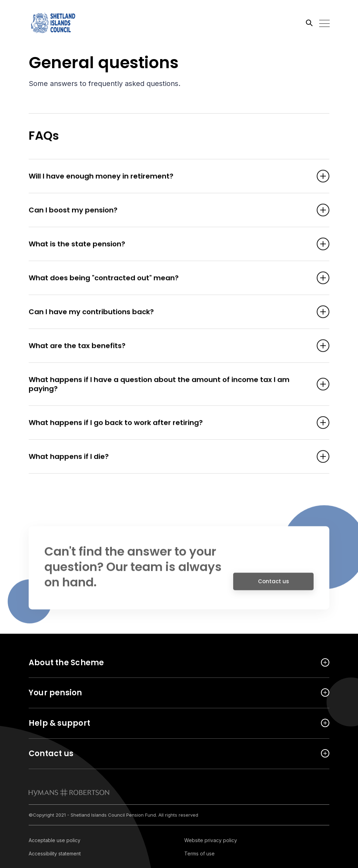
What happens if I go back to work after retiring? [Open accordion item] (169, 423)
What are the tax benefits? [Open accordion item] (169, 346)
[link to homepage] (69, 792)
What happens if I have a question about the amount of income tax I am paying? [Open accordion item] (169, 385)
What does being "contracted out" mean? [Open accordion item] (169, 278)
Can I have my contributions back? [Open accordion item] (169, 312)
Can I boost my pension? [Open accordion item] (169, 210)
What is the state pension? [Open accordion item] (169, 244)
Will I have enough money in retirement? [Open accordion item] (169, 177)
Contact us (274, 584)
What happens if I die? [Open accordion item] (169, 457)
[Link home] (60, 23)
